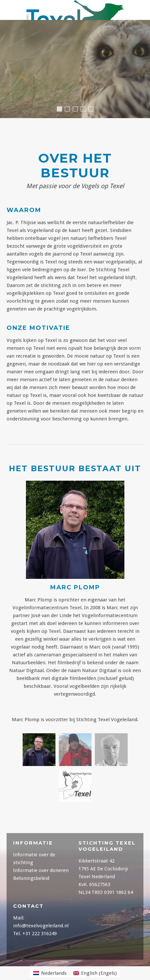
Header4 (70, 110)
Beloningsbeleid (31, 878)
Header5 (77, 110)
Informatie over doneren (41, 870)
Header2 (85, 110)
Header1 (61, 111)
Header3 (93, 110)
